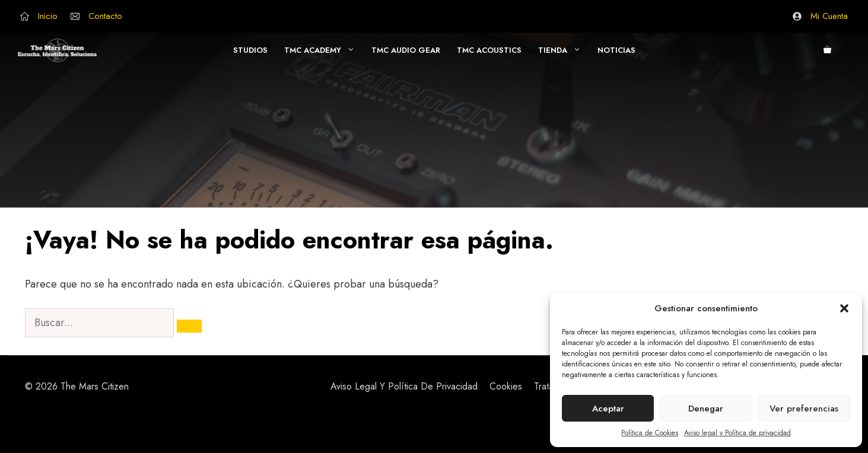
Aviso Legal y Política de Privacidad (404, 386)
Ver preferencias (804, 409)
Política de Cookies (650, 433)
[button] (844, 308)
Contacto (105, 16)
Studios (250, 50)
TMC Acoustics (489, 50)
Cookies (506, 386)
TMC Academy (324, 50)
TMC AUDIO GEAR (406, 50)
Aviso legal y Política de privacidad (737, 433)
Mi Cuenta (829, 16)
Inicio (48, 16)
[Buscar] (189, 326)
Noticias (616, 50)
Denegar (706, 409)
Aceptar (608, 409)
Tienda (564, 50)
